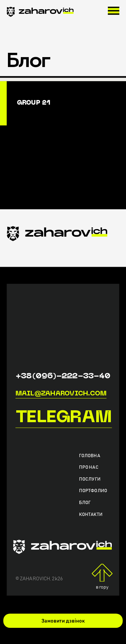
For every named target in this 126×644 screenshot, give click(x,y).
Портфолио (93, 491)
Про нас (89, 467)
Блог (85, 503)
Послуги (90, 479)
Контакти (91, 514)
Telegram (64, 418)
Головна (90, 456)
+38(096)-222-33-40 (63, 376)
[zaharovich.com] (40, 13)
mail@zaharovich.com (61, 394)
